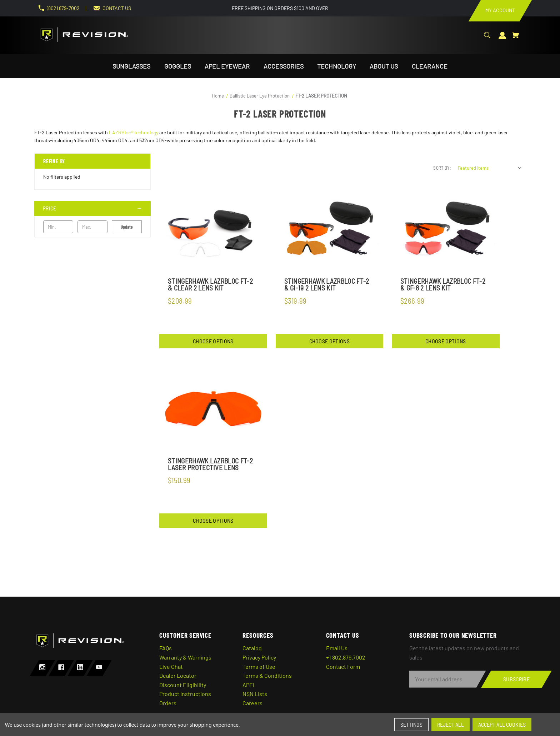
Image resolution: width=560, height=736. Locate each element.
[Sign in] (502, 39)
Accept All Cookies (502, 724)
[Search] (487, 39)
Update (127, 227)
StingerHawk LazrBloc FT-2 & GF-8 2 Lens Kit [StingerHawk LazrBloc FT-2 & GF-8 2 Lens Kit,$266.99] (443, 284)
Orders (168, 703)
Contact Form (343, 667)
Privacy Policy (259, 657)
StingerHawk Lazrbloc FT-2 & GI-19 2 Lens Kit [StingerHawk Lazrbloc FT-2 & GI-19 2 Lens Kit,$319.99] (327, 284)
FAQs (166, 648)
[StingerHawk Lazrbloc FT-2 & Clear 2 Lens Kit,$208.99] (213, 229)
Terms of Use (259, 667)
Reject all (451, 724)
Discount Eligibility (183, 685)
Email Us (337, 648)
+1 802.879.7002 (346, 657)
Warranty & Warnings (185, 657)
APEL (249, 685)
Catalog (252, 648)
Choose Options (213, 341)
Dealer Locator (178, 675)
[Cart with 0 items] (516, 39)
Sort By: (442, 168)
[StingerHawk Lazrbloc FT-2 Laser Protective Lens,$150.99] (213, 409)
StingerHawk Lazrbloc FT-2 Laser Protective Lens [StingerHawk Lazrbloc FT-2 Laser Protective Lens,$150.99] (210, 464)
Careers (252, 703)
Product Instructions (185, 694)
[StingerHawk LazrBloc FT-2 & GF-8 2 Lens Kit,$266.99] (446, 229)
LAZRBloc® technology (134, 132)
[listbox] (490, 168)
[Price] (92, 208)
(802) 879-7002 (63, 8)
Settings (411, 724)
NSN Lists (255, 694)
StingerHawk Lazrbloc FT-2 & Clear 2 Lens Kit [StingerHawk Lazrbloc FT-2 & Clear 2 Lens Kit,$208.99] (210, 284)
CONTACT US (117, 8)
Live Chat (171, 667)
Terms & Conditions (267, 675)
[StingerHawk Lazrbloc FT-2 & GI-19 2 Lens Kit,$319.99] (330, 229)
